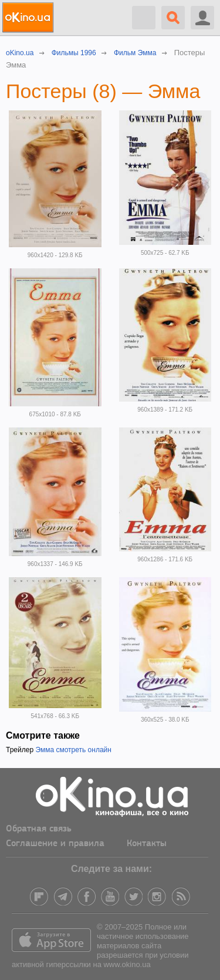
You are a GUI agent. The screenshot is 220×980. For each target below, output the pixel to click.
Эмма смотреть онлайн (73, 750)
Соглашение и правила (55, 844)
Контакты (147, 844)
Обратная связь (39, 829)
